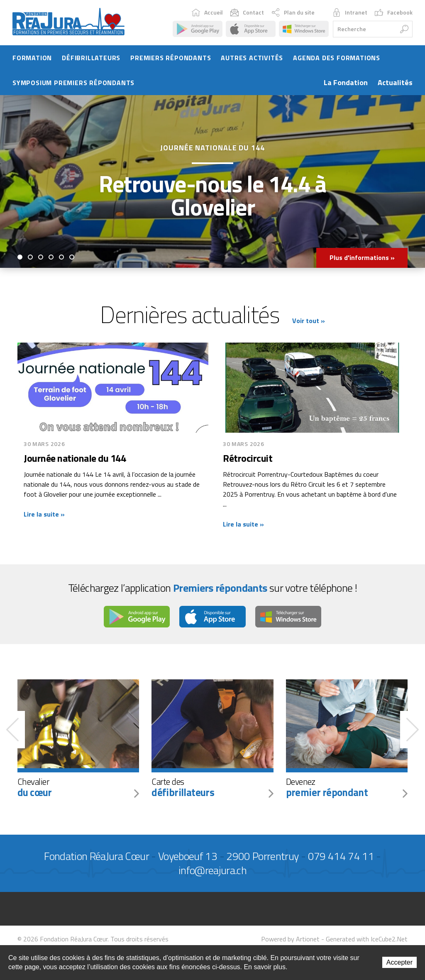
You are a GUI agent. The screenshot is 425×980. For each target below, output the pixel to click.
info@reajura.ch (212, 871)
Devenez (347, 788)
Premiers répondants (171, 59)
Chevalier (78, 788)
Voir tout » (309, 321)
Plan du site (293, 13)
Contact (247, 13)
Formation (32, 59)
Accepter (399, 962)
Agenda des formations (337, 59)
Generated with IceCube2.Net (367, 940)
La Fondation (346, 83)
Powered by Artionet (290, 940)
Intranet (350, 13)
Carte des (212, 788)
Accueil (207, 13)
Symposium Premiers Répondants (73, 83)
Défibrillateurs (91, 59)
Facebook (394, 13)
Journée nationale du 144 (75, 459)
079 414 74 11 (341, 857)
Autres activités (252, 59)
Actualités (395, 83)
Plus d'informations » (362, 259)
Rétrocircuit (248, 459)
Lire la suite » (44, 515)
